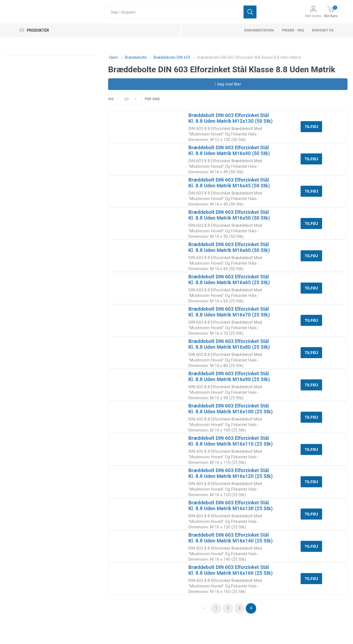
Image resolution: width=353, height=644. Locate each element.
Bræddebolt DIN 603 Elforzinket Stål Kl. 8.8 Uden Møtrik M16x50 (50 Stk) (229, 215)
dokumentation (259, 30)
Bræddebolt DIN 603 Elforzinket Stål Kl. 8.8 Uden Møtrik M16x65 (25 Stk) (229, 280)
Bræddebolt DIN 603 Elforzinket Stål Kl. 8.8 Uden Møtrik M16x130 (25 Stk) (231, 505)
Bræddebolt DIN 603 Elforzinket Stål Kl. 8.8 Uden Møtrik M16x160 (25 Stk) (231, 570)
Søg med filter (228, 84)
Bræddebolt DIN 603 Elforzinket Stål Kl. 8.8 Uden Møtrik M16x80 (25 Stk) (229, 344)
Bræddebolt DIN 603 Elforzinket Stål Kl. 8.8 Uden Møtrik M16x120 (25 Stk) (231, 473)
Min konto (313, 16)
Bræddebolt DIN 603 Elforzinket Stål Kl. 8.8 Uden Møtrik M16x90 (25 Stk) (229, 376)
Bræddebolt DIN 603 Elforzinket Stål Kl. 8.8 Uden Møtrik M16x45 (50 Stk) (229, 183)
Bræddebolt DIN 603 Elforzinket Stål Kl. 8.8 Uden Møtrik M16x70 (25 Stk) (229, 312)
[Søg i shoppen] (174, 12)
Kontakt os (323, 30)
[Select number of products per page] (129, 99)
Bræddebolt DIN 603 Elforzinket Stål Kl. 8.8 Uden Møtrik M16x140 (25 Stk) (231, 538)
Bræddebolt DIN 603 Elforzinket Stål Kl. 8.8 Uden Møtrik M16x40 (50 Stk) (229, 150)
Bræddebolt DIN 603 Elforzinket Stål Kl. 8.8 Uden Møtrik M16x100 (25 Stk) (231, 409)
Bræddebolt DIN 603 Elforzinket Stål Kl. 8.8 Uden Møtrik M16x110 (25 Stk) (231, 441)
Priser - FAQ (293, 30)
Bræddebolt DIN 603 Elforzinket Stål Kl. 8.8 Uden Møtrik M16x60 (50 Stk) (229, 247)
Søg (250, 12)
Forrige (205, 608)
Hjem (113, 57)
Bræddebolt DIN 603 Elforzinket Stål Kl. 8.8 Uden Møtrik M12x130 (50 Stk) (231, 118)
